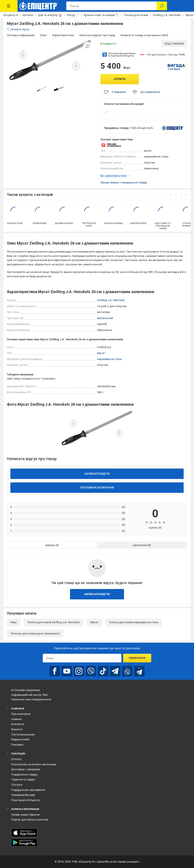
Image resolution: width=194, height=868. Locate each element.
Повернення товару (24, 775)
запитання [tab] (140, 545)
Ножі (14, 622)
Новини (16, 719)
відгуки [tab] (50, 545)
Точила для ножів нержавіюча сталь (134, 622)
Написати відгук (97, 474)
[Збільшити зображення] (87, 46)
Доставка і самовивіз (26, 769)
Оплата (16, 759)
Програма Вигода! (23, 795)
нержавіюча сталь (109, 359)
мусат (101, 353)
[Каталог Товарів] (9, 6)
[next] (186, 195)
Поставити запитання (97, 488)
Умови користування (25, 815)
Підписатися (137, 658)
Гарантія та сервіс (23, 780)
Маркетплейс (20, 739)
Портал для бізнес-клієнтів (29, 820)
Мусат (94, 622)
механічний (105, 318)
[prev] (176, 195)
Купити (120, 79)
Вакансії (17, 729)
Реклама (17, 745)
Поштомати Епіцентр (25, 800)
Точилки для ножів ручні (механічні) (35, 634)
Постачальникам (23, 734)
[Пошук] (162, 6)
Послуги (17, 785)
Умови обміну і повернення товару (124, 183)
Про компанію (21, 714)
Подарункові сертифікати (28, 790)
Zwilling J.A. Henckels (111, 300)
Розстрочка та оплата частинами (34, 764)
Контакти (18, 724)
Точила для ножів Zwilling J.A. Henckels (54, 622)
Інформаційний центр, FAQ (29, 695)
